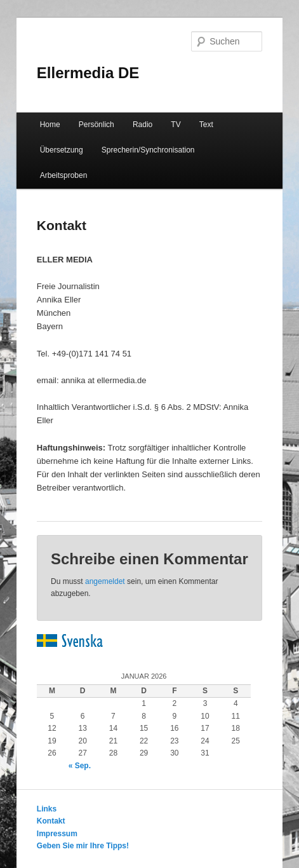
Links (47, 809)
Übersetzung (62, 150)
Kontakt (51, 821)
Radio (143, 125)
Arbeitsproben (64, 175)
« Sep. (80, 766)
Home (50, 125)
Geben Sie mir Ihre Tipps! (83, 846)
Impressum (57, 834)
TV (176, 125)
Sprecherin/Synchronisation (148, 150)
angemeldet (105, 581)
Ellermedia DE (88, 73)
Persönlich (96, 125)
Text (206, 125)
